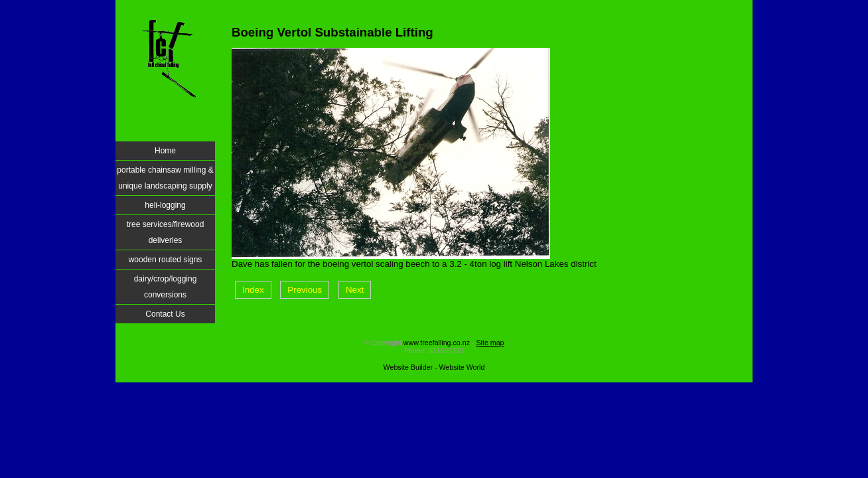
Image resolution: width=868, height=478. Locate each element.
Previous (305, 290)
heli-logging (165, 205)
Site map (490, 343)
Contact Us (165, 314)
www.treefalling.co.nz (437, 343)
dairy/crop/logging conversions (166, 287)
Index (253, 290)
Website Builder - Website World (434, 367)
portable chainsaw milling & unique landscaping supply (165, 178)
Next (355, 290)
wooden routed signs (166, 260)
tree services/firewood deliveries (166, 232)
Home (165, 151)
